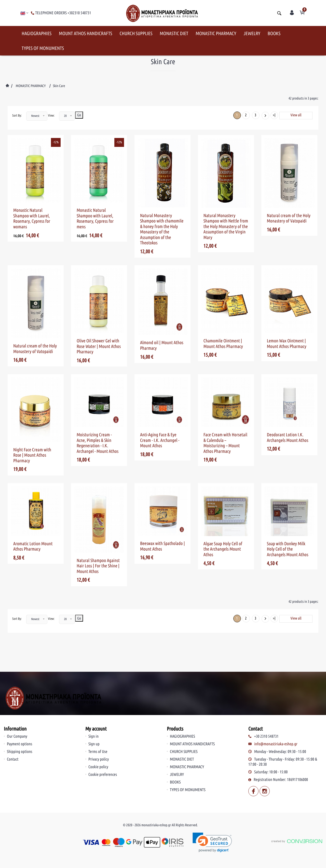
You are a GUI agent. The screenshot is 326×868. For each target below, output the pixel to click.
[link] (212, 809)
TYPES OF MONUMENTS (43, 48)
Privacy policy (99, 725)
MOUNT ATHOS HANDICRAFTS (85, 33)
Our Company (17, 703)
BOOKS (274, 33)
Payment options (19, 710)
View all (296, 115)
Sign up (94, 710)
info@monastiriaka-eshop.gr (276, 710)
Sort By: (17, 116)
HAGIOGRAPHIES (37, 33)
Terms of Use (98, 718)
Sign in (93, 703)
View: (51, 116)
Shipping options (20, 718)
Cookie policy (98, 733)
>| (274, 115)
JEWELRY (252, 33)
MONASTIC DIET (174, 33)
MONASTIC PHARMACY (216, 33)
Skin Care (59, 86)
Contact (13, 725)
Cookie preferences (103, 741)
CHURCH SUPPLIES (136, 33)
